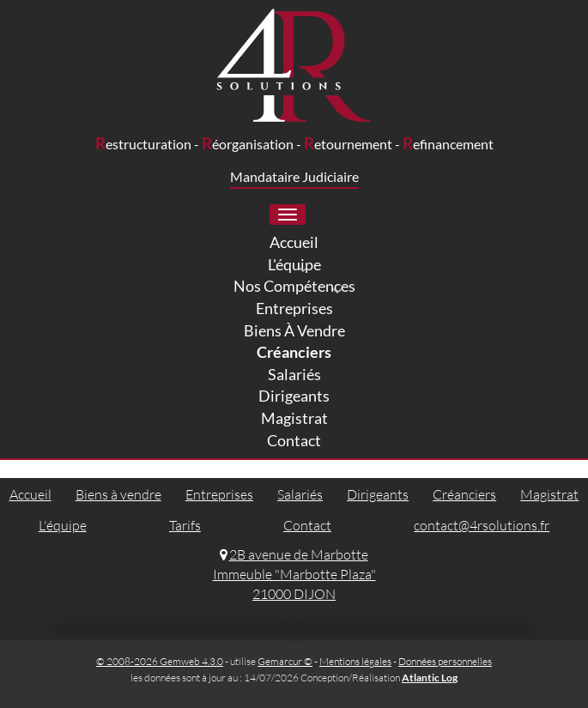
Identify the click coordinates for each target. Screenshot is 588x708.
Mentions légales (355, 661)
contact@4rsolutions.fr (482, 525)
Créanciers (464, 494)
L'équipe (63, 525)
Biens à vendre (118, 494)
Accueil (30, 494)
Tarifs (185, 525)
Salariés (300, 494)
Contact (307, 525)
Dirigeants (378, 494)
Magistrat (549, 494)
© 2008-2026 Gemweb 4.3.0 (160, 661)
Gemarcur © (285, 661)
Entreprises (219, 494)
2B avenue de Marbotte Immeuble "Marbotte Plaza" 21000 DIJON (294, 574)
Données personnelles (445, 661)
